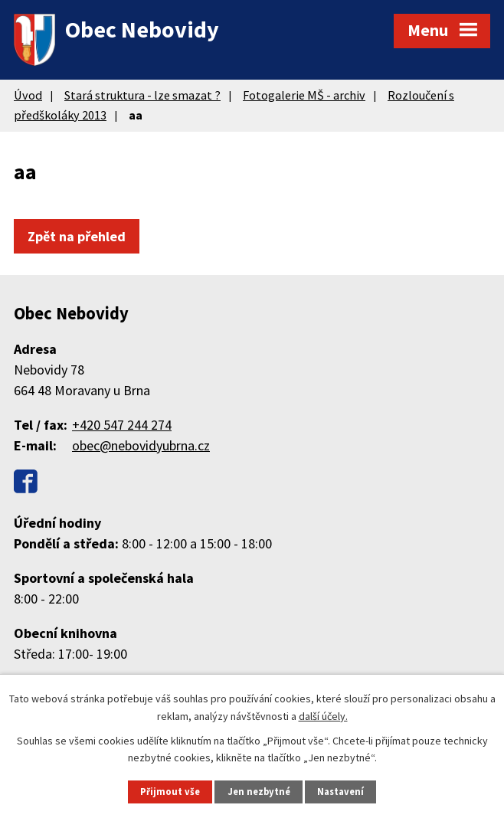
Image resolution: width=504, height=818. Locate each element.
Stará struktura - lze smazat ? (142, 95)
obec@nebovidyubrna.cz (141, 445)
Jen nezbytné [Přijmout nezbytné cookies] (259, 792)
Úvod (28, 95)
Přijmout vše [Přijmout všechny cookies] (170, 792)
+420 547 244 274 (122, 425)
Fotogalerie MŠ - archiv (304, 95)
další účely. (323, 715)
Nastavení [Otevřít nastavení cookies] (340, 792)
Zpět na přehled (77, 236)
